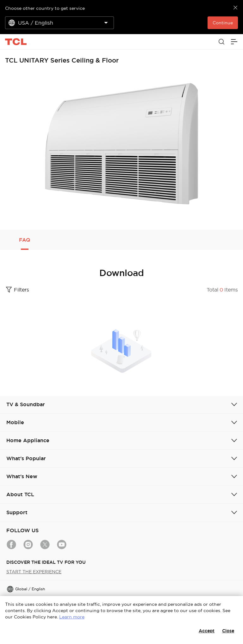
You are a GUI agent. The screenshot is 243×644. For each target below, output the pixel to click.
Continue (223, 23)
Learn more (72, 617)
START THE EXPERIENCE (34, 572)
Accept (207, 631)
